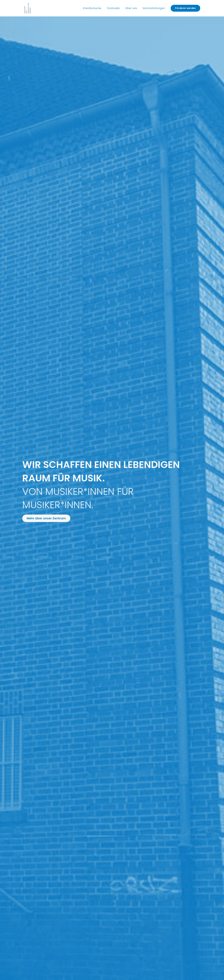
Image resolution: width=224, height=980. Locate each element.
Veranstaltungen (154, 8)
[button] (185, 8)
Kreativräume (92, 8)
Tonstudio (113, 8)
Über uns (131, 8)
